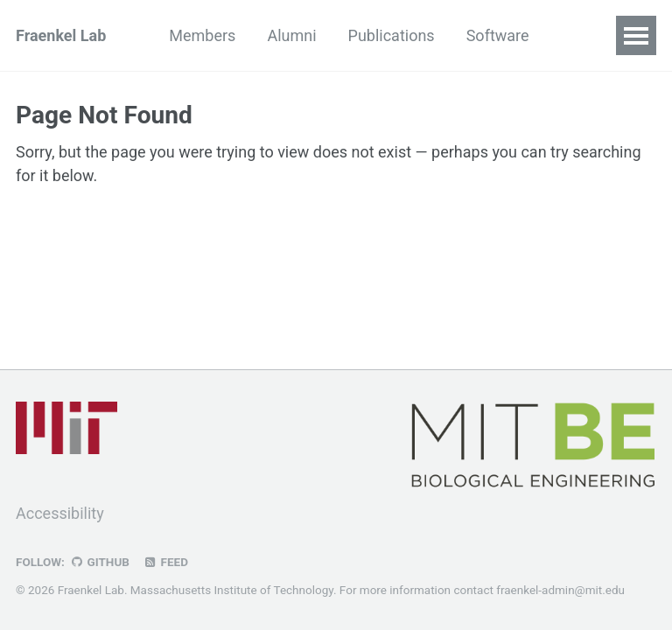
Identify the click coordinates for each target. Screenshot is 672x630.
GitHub (99, 562)
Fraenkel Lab (61, 35)
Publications (392, 35)
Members (202, 35)
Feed (165, 562)
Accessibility (60, 513)
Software (498, 35)
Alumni (291, 35)
